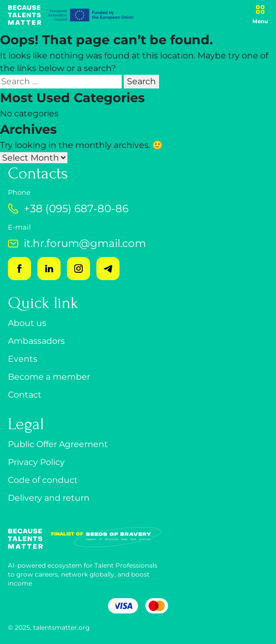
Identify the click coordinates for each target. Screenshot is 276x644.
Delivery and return (49, 498)
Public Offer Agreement (58, 444)
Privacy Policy (36, 462)
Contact (25, 395)
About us (27, 323)
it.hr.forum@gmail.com (77, 243)
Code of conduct (43, 480)
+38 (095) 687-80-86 (68, 209)
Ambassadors (36, 341)
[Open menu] (260, 15)
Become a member (49, 377)
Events (23, 359)
